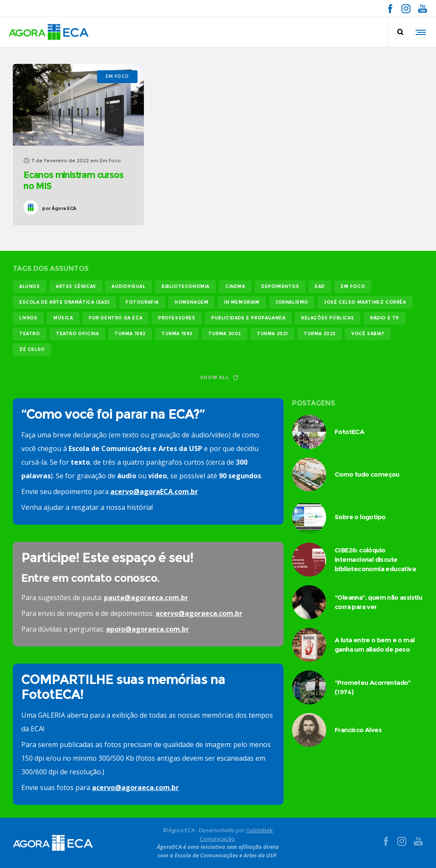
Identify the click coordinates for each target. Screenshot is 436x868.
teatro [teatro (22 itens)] (30, 334)
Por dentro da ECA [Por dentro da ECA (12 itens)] (115, 318)
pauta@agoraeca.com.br (146, 598)
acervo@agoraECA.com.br (154, 491)
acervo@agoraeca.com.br (199, 613)
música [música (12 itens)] (63, 318)
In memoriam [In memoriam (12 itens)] (242, 302)
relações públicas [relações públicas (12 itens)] (327, 318)
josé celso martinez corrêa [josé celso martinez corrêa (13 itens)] (365, 302)
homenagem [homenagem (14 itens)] (191, 302)
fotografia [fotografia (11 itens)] (142, 302)
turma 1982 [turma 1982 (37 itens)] (130, 334)
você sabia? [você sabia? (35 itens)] (368, 334)
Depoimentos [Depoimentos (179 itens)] (280, 286)
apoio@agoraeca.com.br (148, 629)
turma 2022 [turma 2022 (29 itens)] (320, 334)
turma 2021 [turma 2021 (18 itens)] (272, 334)
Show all (219, 377)
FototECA (349, 432)
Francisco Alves (358, 730)
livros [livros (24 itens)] (28, 318)
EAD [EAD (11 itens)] (320, 286)
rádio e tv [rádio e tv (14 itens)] (384, 318)
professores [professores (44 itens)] (177, 318)
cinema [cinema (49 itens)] (235, 286)
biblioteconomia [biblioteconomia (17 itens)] (185, 286)
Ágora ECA (59, 208)
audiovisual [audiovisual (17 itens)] (129, 286)
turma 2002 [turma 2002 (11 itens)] (225, 334)
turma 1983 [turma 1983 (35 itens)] (177, 334)
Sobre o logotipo (360, 517)
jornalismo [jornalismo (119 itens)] (292, 302)
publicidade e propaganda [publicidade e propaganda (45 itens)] (248, 318)
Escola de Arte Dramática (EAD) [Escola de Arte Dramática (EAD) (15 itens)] (65, 302)
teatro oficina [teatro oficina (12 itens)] (77, 334)
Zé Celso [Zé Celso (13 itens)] (32, 349)
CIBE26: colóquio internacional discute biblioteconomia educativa (375, 559)
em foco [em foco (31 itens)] (353, 286)
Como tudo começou (367, 474)
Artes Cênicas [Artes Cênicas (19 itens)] (76, 286)
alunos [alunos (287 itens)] (30, 286)
